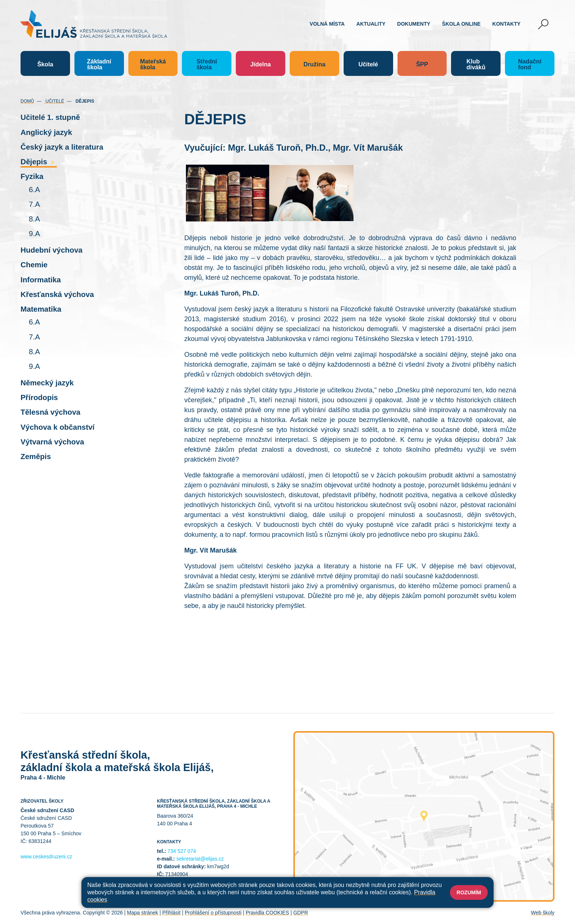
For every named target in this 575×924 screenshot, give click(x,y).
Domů (27, 101)
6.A (34, 190)
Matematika (41, 309)
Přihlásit (171, 913)
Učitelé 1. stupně (50, 117)
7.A (34, 204)
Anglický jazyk (46, 132)
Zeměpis (36, 456)
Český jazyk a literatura (62, 147)
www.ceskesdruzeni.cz (46, 857)
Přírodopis (39, 397)
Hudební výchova (52, 250)
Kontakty (507, 24)
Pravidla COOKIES (267, 913)
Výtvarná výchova (52, 442)
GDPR (301, 913)
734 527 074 (182, 851)
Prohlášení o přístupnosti (213, 913)
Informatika (41, 280)
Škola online (461, 24)
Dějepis (39, 162)
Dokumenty (414, 24)
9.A (34, 234)
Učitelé (54, 101)
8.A (34, 219)
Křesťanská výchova (57, 294)
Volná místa (327, 24)
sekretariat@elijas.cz (200, 859)
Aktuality (371, 24)
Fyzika (32, 176)
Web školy (543, 913)
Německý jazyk (47, 383)
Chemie (34, 265)
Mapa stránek (142, 913)
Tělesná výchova (50, 412)
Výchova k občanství (58, 427)
